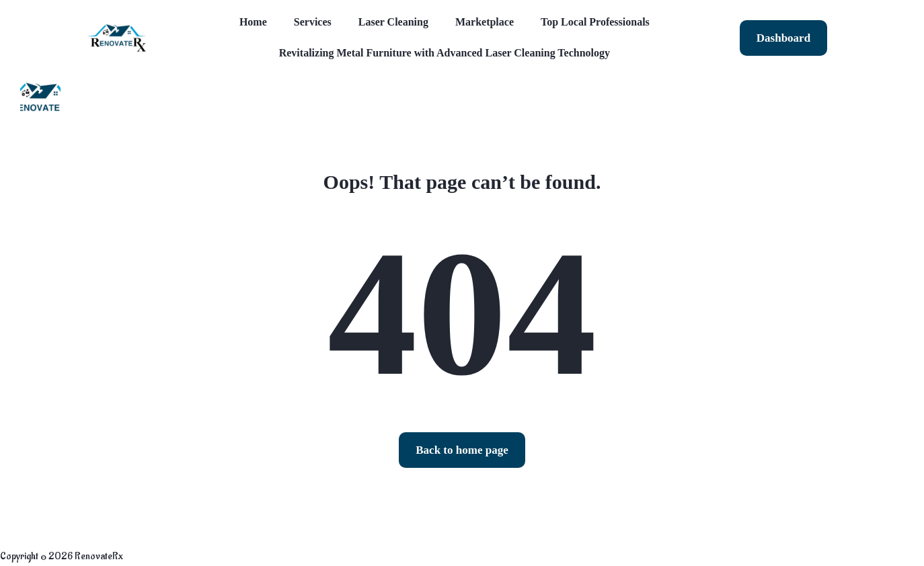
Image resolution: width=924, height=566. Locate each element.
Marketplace (485, 22)
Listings (128, 98)
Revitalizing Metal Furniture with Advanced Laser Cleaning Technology (445, 53)
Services (313, 22)
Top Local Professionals (595, 22)
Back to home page (462, 450)
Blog (190, 98)
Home (253, 22)
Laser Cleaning (393, 22)
